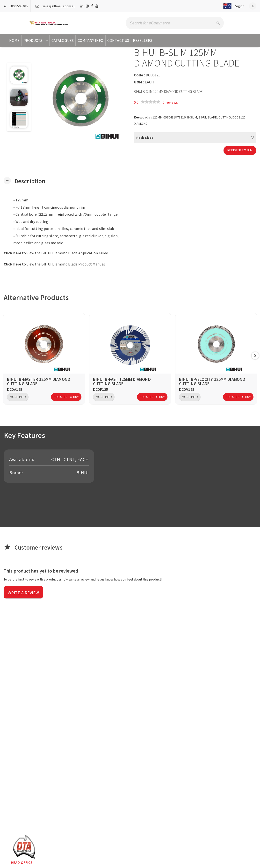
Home (14, 40)
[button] (233, 6)
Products (36, 40)
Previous (5, 356)
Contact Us (118, 40)
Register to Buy (240, 150)
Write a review (23, 593)
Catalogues (63, 40)
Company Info (90, 40)
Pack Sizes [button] (145, 138)
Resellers (143, 40)
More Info (18, 397)
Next (255, 356)
